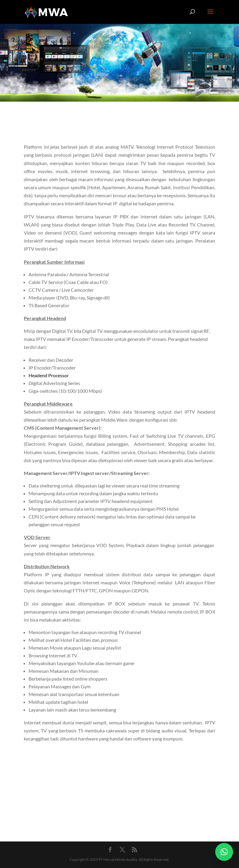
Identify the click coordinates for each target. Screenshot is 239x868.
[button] (224, 852)
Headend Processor (49, 375)
